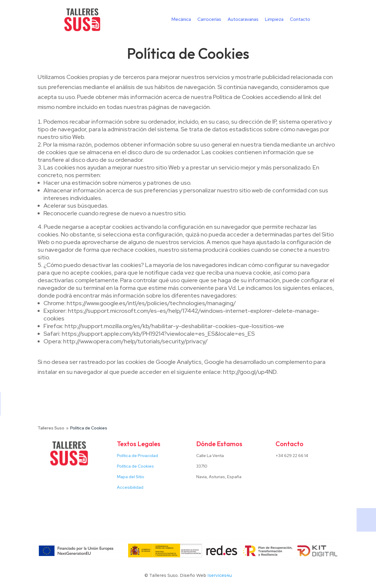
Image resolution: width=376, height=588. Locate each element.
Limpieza (274, 20)
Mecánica (181, 20)
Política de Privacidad (137, 456)
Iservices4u (220, 575)
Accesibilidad (130, 487)
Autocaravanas (243, 20)
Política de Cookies (135, 466)
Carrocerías (209, 20)
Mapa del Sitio (131, 477)
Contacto (300, 20)
